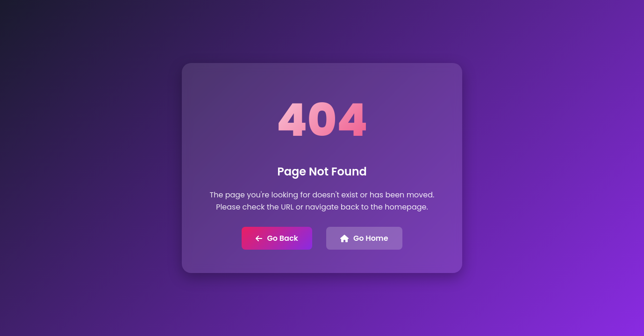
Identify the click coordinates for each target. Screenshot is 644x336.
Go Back (277, 238)
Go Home (364, 238)
